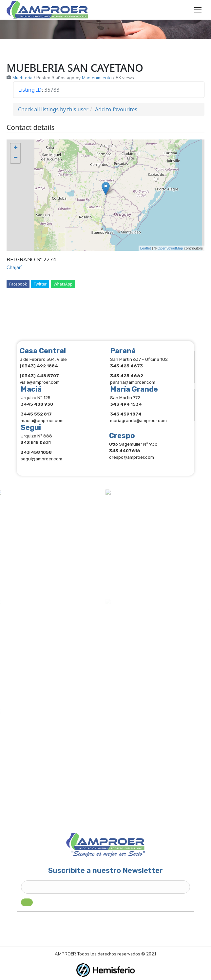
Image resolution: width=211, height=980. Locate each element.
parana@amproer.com (133, 382)
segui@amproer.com (41, 459)
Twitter (40, 284)
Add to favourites (116, 109)
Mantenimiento (97, 78)
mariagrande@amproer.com (138, 420)
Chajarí (14, 268)
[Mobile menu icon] (198, 10)
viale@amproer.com (40, 382)
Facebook (18, 284)
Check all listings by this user (53, 109)
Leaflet (146, 248)
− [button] (16, 158)
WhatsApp (63, 284)
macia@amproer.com (42, 420)
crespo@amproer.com (132, 457)
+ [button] (16, 148)
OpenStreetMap (170, 248)
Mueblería (22, 78)
